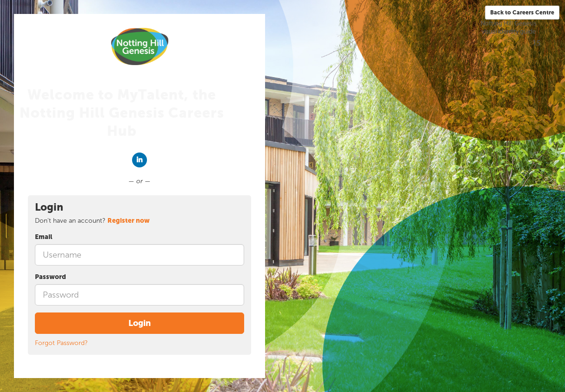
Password (50, 277)
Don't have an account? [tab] (92, 221)
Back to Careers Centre (522, 13)
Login (140, 323)
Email (44, 237)
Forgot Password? (61, 343)
